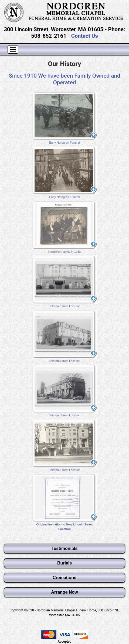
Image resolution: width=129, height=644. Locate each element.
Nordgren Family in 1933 (64, 227)
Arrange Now (64, 592)
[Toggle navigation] (13, 50)
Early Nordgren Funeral (64, 118)
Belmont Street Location (64, 282)
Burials (64, 563)
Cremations (64, 578)
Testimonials (65, 548)
